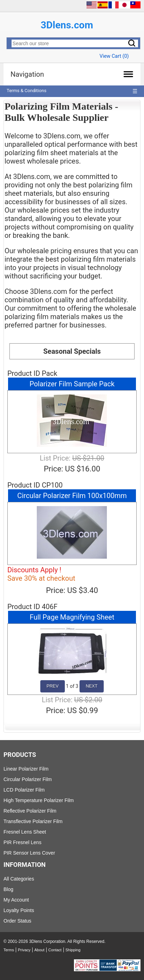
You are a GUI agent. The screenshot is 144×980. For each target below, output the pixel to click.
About (39, 950)
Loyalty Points (19, 910)
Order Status (17, 921)
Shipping (73, 950)
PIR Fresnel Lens (22, 842)
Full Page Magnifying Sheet (72, 617)
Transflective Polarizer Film (33, 821)
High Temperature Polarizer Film (39, 800)
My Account (16, 900)
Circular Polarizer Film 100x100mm (72, 496)
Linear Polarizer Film (26, 769)
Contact (55, 950)
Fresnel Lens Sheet (25, 832)
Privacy (24, 950)
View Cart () (114, 56)
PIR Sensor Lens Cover (29, 853)
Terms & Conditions (26, 91)
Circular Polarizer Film (28, 779)
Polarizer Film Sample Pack (72, 384)
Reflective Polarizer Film (30, 811)
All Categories (19, 879)
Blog (8, 889)
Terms (9, 950)
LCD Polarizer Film (24, 790)
